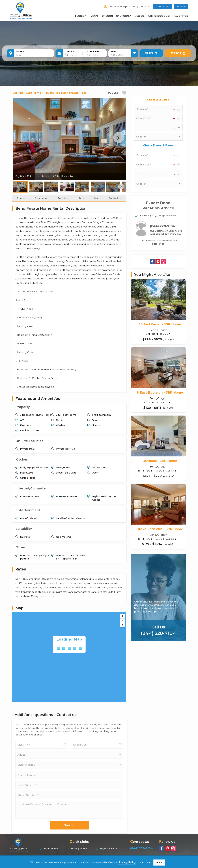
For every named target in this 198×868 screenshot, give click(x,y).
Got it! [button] (159, 862)
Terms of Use (51, 853)
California (124, 16)
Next (118, 142)
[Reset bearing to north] (123, 629)
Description (42, 202)
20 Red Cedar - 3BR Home (160, 324)
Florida (81, 16)
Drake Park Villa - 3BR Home (160, 529)
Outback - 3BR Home (160, 461)
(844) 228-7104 (141, 7)
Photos (21, 202)
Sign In (181, 7)
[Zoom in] (123, 620)
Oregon (107, 16)
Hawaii (94, 16)
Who (114, 51)
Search (178, 53)
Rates (82, 202)
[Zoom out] (123, 625)
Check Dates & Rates (158, 146)
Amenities (63, 202)
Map (97, 202)
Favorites (181, 16)
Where (20, 51)
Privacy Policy (79, 853)
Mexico (139, 16)
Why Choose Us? (159, 16)
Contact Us (162, 7)
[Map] (69, 662)
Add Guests (117, 55)
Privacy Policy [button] (127, 862)
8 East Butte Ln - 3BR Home (160, 392)
